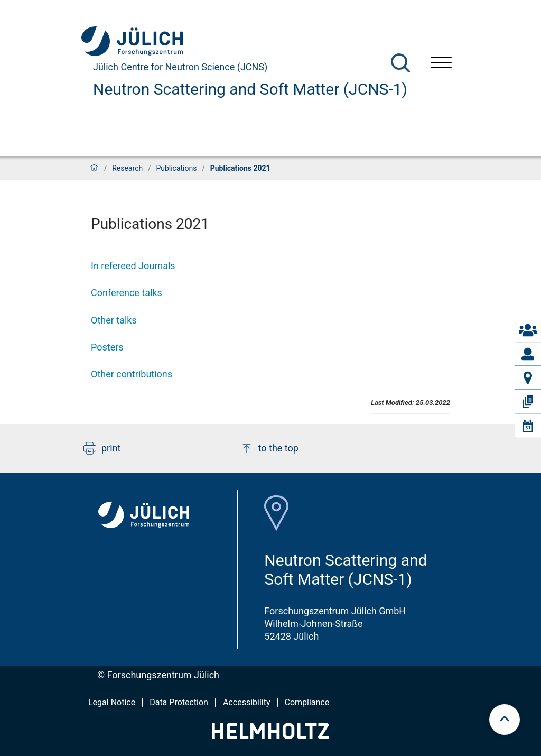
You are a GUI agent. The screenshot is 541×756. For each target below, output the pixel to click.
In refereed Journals (133, 266)
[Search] (400, 63)
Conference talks (127, 293)
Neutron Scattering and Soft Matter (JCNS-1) (250, 89)
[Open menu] (441, 64)
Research (127, 168)
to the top (269, 448)
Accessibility (247, 702)
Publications (176, 168)
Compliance (307, 702)
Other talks (114, 320)
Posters (107, 347)
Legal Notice (112, 702)
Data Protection (179, 702)
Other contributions (132, 374)
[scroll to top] (505, 720)
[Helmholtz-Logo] (270, 736)
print (102, 448)
